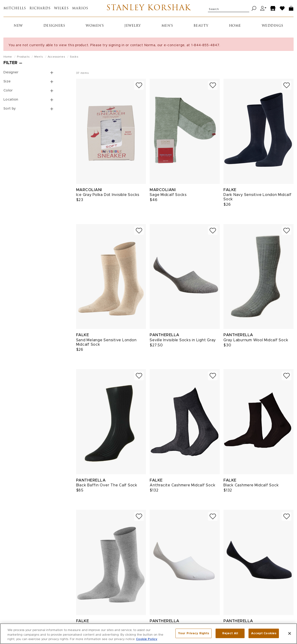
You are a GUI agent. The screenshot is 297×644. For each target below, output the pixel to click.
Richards (40, 8)
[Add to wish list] (139, 85)
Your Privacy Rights (194, 634)
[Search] (254, 8)
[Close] (290, 634)
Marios (80, 8)
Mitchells (15, 8)
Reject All (230, 634)
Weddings (273, 26)
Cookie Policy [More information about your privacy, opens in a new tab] (147, 640)
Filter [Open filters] (10, 63)
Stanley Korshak (149, 8)
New (18, 26)
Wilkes (61, 8)
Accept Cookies (264, 634)
